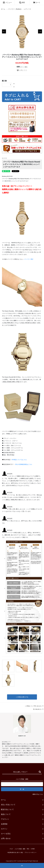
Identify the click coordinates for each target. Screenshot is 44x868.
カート (37, 2)
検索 (22, 3)
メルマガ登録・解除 (20, 849)
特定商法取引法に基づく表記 (15, 852)
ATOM (33, 849)
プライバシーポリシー (30, 852)
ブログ (11, 849)
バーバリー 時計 (29, 259)
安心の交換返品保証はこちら (24, 464)
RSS (28, 849)
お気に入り (22, 70)
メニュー (7, 3)
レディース (27, 9)
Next (40, 31)
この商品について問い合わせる (34, 706)
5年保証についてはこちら (19, 460)
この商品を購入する (22, 697)
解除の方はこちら (38, 794)
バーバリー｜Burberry (15, 9)
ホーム (3, 9)
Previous (4, 31)
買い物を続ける (39, 709)
